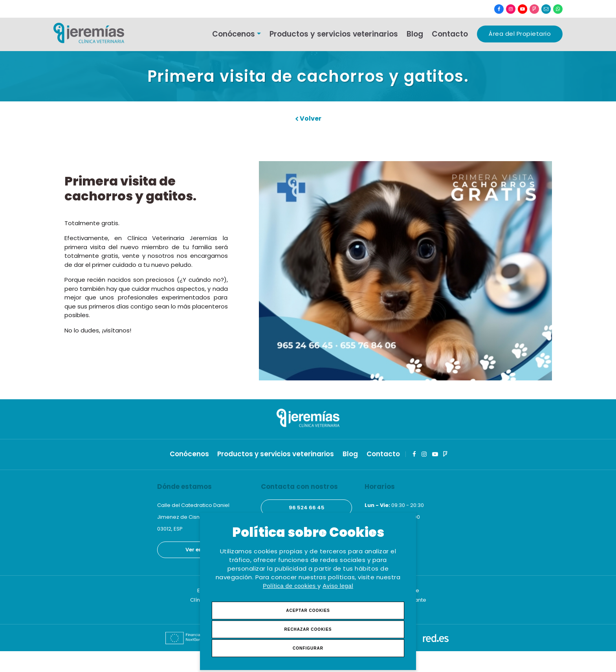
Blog (415, 34)
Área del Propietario (520, 34)
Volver (308, 118)
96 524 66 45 (307, 508)
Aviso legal (338, 586)
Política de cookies (290, 586)
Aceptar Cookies (308, 610)
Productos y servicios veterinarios (334, 34)
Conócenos (234, 34)
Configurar (308, 648)
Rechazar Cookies (308, 629)
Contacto (450, 34)
